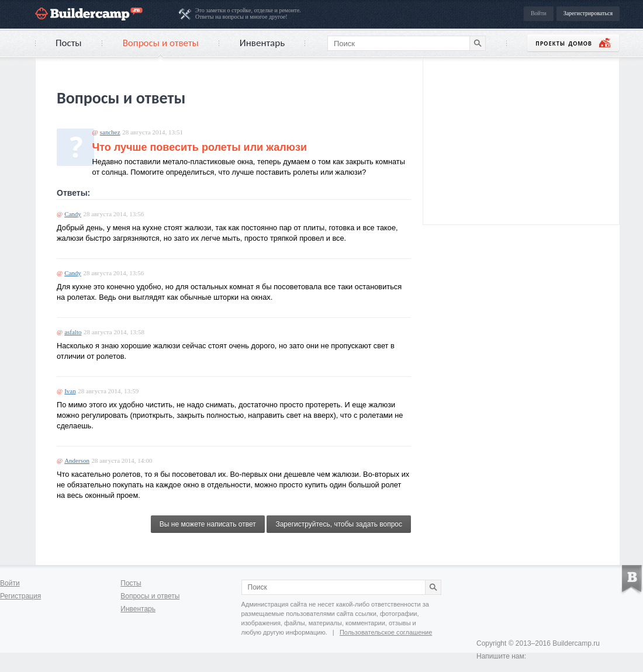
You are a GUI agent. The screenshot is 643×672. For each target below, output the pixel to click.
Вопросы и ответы (161, 43)
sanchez (110, 132)
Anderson (77, 460)
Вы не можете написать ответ (208, 524)
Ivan (70, 391)
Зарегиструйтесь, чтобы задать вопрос (339, 524)
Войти (539, 13)
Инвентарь (262, 43)
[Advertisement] (521, 140)
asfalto (73, 332)
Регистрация (20, 596)
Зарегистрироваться (588, 13)
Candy (73, 214)
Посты (69, 43)
